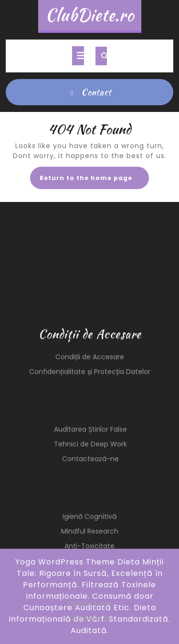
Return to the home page (94, 181)
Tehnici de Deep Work (90, 504)
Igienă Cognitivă (89, 576)
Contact (90, 92)
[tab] (78, 56)
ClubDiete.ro (90, 15)
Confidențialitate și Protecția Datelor (90, 432)
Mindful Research (90, 591)
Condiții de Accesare (90, 417)
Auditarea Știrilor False (90, 489)
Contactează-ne (90, 519)
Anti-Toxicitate (89, 606)
